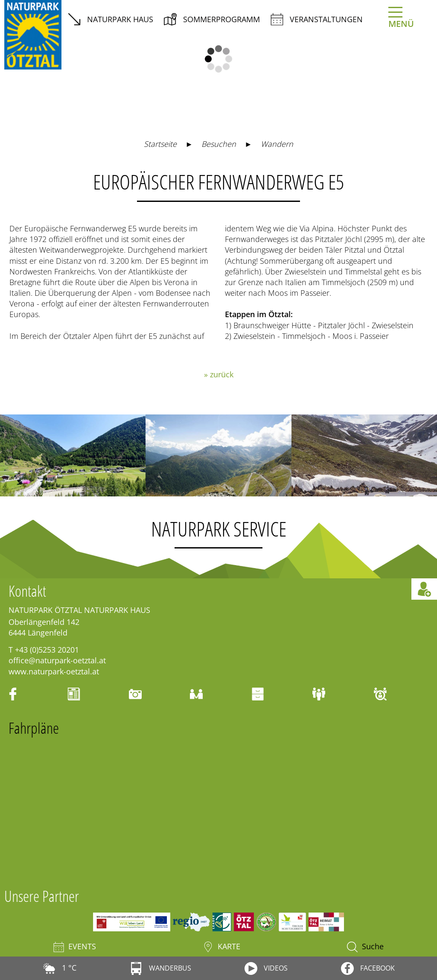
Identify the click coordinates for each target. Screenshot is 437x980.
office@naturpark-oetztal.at (57, 660)
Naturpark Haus (111, 19)
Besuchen (219, 144)
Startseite (160, 144)
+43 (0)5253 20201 (47, 650)
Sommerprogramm (212, 19)
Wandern (277, 144)
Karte (221, 947)
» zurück (219, 374)
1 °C (60, 968)
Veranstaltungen (317, 19)
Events (75, 947)
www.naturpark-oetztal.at (54, 671)
